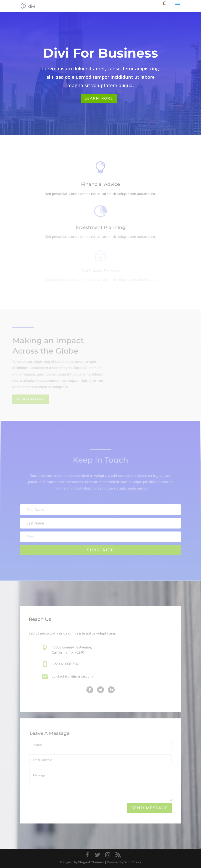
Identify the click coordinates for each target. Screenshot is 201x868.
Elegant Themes (91, 862)
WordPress (133, 862)
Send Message (149, 808)
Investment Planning (100, 228)
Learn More (99, 98)
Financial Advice (100, 185)
